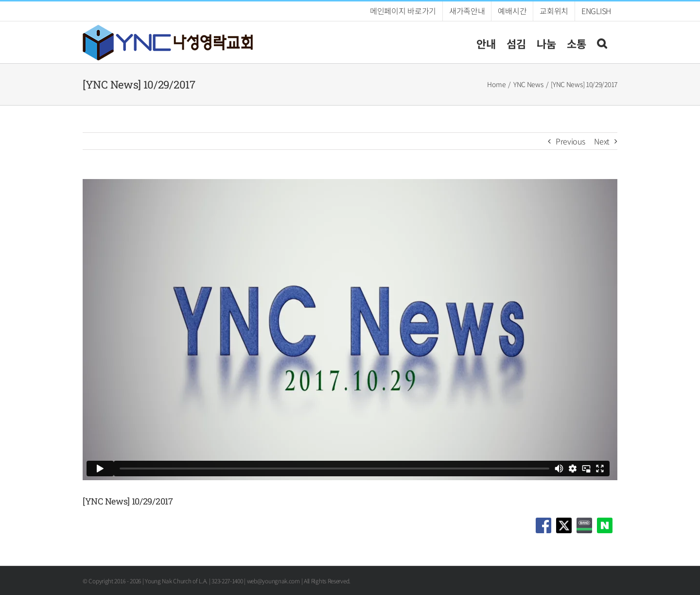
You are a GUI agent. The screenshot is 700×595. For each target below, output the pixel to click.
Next (602, 141)
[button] (602, 42)
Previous (570, 141)
